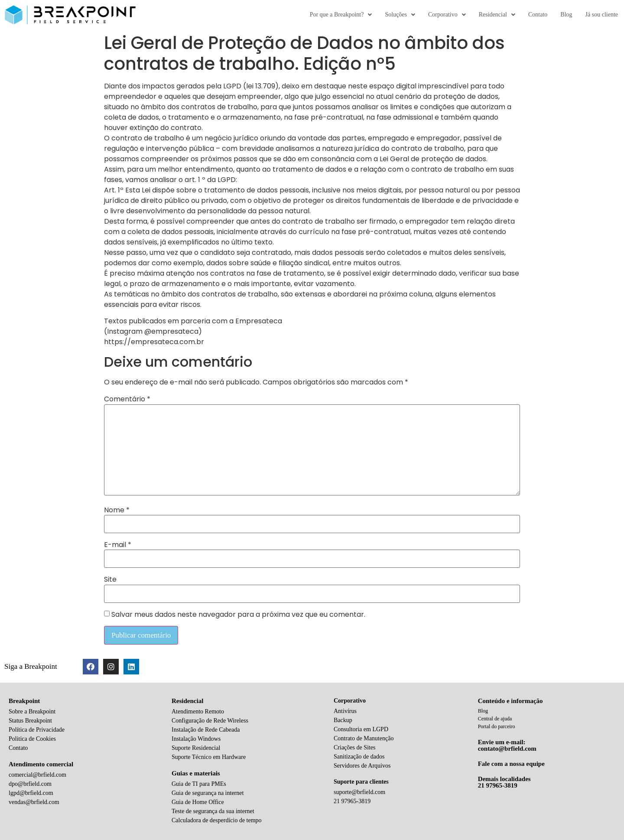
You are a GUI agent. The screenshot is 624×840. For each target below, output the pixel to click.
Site (110, 580)
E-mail (118, 545)
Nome (117, 510)
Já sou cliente (602, 15)
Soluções (400, 15)
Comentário (127, 399)
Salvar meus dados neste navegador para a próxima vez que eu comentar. (238, 615)
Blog (566, 15)
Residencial (497, 15)
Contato (538, 15)
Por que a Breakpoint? (341, 15)
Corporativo (447, 15)
